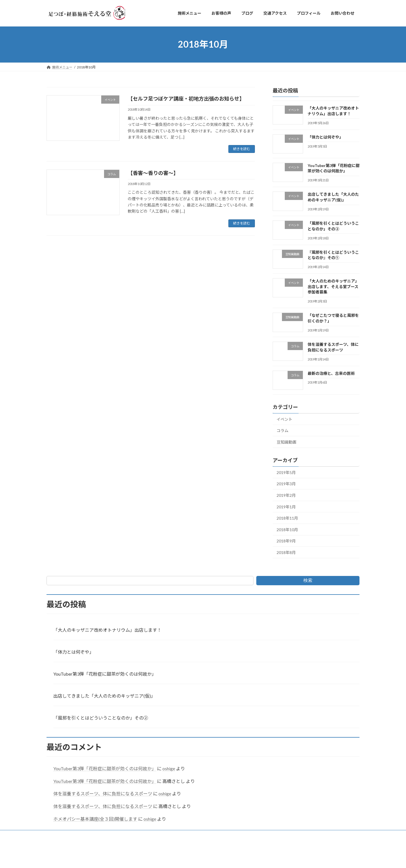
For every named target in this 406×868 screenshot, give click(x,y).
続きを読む (242, 149)
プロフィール (173, 835)
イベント (284, 419)
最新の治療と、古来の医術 (331, 373)
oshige (169, 768)
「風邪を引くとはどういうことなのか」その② (101, 718)
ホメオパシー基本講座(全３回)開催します (95, 819)
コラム (283, 430)
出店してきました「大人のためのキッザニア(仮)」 (104, 696)
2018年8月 (286, 552)
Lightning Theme (204, 858)
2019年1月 (286, 507)
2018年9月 (286, 541)
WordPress (178, 858)
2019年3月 (286, 484)
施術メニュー (62, 835)
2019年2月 (286, 495)
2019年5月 (286, 472)
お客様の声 (92, 835)
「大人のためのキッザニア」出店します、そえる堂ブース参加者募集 (333, 286)
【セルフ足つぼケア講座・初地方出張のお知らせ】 (186, 99)
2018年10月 (287, 529)
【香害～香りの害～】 (153, 173)
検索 (308, 580)
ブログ (116, 835)
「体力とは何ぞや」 (325, 137)
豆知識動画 (286, 442)
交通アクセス (142, 835)
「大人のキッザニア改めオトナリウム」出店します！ (107, 630)
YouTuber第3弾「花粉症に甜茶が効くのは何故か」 (105, 674)
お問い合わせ (205, 835)
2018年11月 (287, 518)
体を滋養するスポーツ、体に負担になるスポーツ (103, 794)
